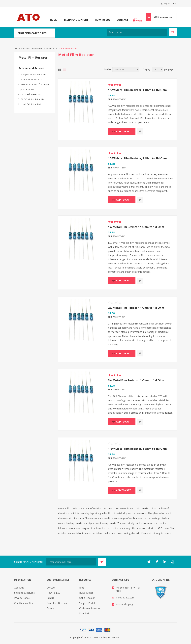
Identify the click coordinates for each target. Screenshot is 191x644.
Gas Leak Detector (31, 94)
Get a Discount (87, 598)
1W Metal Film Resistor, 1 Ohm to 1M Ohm (136, 227)
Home (54, 20)
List (65, 70)
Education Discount (57, 603)
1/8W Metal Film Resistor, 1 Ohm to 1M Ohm (137, 449)
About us (19, 588)
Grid (60, 70)
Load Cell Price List (31, 104)
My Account (170, 3)
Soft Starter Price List (32, 79)
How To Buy (103, 20)
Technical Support (76, 20)
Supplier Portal (87, 603)
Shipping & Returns (24, 593)
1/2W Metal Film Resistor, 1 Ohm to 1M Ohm (137, 90)
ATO (16, 49)
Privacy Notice (22, 598)
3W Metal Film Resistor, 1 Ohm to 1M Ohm (136, 380)
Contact (123, 20)
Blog (82, 588)
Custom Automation (90, 608)
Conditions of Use (24, 603)
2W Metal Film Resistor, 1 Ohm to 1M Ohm (136, 308)
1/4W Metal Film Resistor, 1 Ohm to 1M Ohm (137, 158)
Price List (84, 613)
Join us (50, 598)
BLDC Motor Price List (33, 99)
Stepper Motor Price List (34, 74)
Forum (50, 608)
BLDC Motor (86, 593)
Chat (138, 19)
